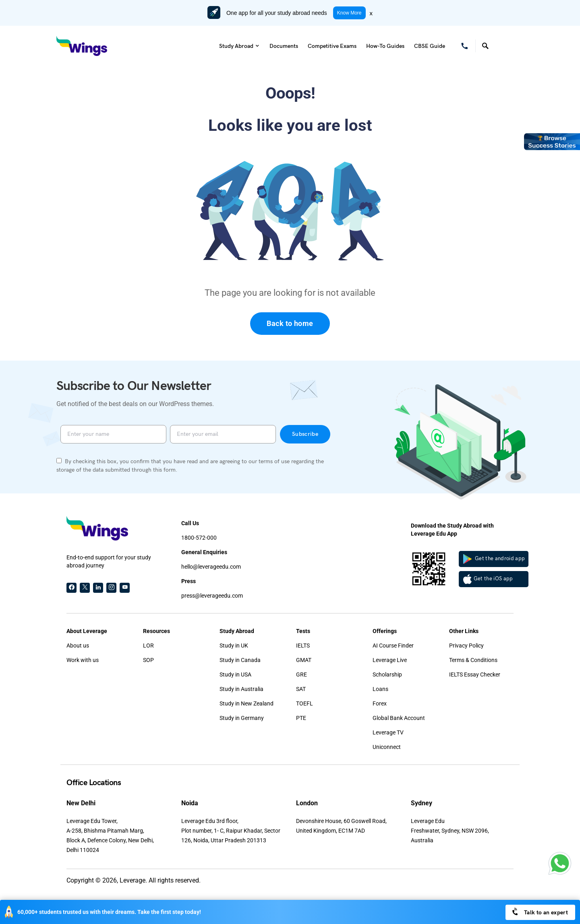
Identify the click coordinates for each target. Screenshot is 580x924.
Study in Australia (241, 689)
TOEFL (304, 703)
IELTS (303, 646)
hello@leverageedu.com (211, 567)
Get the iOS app (488, 579)
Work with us (83, 660)
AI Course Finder (393, 646)
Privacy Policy (466, 646)
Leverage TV (388, 732)
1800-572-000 (199, 538)
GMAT (304, 660)
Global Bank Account (399, 718)
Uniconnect (387, 747)
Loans (380, 689)
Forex (380, 703)
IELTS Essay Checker (475, 674)
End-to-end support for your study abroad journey (109, 561)
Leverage (133, 880)
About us (78, 646)
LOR (148, 646)
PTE (301, 718)
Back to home (290, 323)
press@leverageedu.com (212, 596)
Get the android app (494, 559)
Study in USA (235, 674)
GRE (301, 674)
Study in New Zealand (246, 703)
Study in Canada (240, 660)
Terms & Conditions (473, 660)
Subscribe (305, 434)
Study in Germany (242, 718)
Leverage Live (390, 660)
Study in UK (234, 646)
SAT (301, 689)
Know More (349, 13)
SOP (148, 660)
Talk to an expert (540, 912)
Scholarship (387, 674)
